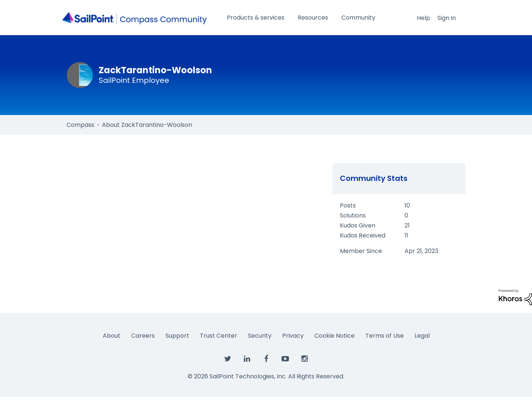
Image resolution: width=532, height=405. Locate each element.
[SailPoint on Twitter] (228, 359)
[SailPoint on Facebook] (266, 359)
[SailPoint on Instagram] (304, 359)
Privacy (293, 336)
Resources (313, 18)
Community (358, 18)
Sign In (447, 18)
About (112, 336)
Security (260, 336)
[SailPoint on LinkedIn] (247, 359)
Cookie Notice (335, 336)
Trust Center (219, 336)
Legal (422, 336)
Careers (143, 336)
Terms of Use (385, 336)
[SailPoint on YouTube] (285, 359)
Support (177, 336)
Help (423, 18)
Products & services (256, 18)
